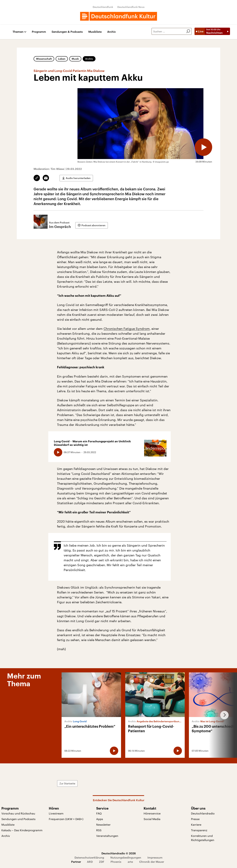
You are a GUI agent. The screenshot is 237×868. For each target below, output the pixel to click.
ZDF (102, 862)
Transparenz (199, 830)
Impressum (155, 857)
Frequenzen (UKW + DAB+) (66, 819)
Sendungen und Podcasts (18, 819)
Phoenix (116, 862)
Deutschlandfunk (103, 7)
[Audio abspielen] (203, 147)
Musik (75, 59)
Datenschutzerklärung (89, 857)
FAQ (99, 813)
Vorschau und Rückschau (18, 813)
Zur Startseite (67, 783)
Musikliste (95, 32)
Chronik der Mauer (152, 862)
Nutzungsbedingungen (126, 857)
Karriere (196, 825)
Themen (18, 32)
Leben (62, 59)
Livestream (56, 813)
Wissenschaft (44, 59)
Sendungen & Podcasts (67, 32)
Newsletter (103, 825)
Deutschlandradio (203, 813)
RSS (99, 830)
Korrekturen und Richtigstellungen (203, 838)
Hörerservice (152, 813)
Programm (39, 32)
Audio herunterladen (78, 178)
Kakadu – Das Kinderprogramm (22, 830)
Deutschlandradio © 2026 (119, 853)
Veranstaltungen (107, 836)
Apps (100, 819)
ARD (90, 862)
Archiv (112, 32)
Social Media (152, 819)
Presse (195, 819)
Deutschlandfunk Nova (131, 7)
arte (130, 862)
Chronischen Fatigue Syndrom (127, 329)
